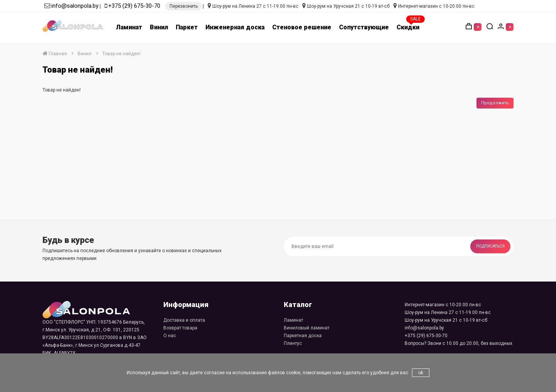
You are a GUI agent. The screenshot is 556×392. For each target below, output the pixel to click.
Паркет (187, 27)
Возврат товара (180, 328)
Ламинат (129, 27)
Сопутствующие (364, 27)
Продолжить (495, 103)
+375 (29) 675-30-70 (134, 6)
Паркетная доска (303, 336)
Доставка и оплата (184, 320)
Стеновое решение (302, 27)
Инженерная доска (235, 27)
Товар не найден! (121, 54)
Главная (55, 54)
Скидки (408, 27)
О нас (170, 336)
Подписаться (490, 246)
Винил (159, 27)
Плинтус (293, 343)
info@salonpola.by (75, 6)
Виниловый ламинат (307, 328)
